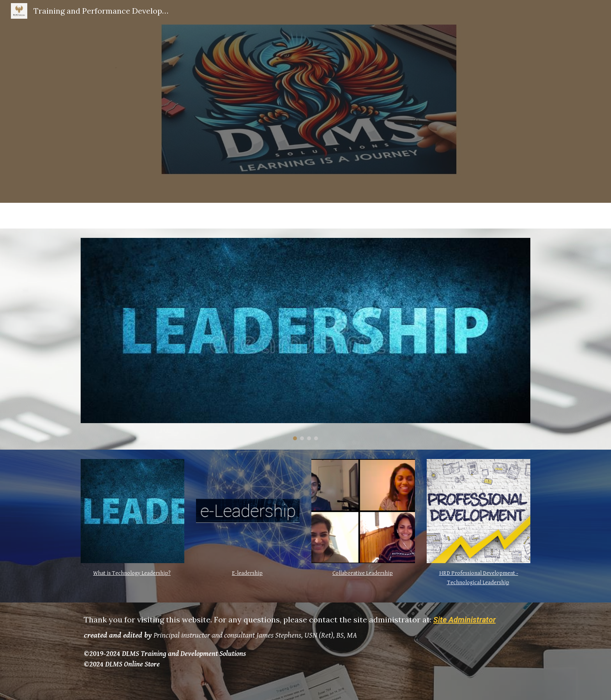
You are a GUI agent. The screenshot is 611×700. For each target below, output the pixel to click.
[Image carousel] (305, 339)
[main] (132, 573)
